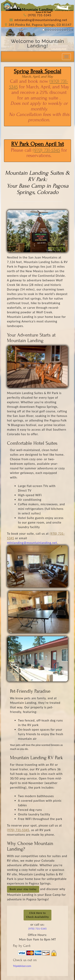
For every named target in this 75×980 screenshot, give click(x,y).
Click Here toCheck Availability (38, 915)
